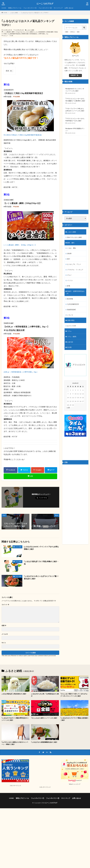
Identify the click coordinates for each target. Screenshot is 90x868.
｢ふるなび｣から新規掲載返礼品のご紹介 (44, 742)
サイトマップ (58, 8)
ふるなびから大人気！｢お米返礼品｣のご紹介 (45, 695)
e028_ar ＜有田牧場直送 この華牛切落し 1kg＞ (21, 372)
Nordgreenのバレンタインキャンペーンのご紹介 (75, 90)
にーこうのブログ (45, 4)
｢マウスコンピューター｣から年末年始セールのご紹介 (75, 120)
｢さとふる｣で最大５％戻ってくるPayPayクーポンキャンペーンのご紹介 (74, 695)
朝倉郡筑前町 (72, 310)
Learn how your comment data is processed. (42, 656)
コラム (69, 331)
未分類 (69, 347)
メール (5, 634)
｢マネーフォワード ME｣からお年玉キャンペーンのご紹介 (75, 110)
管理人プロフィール (15, 8)
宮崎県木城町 (25, 34)
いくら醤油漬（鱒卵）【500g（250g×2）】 (20, 245)
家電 (69, 286)
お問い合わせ (69, 8)
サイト (4, 643)
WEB (67, 32)
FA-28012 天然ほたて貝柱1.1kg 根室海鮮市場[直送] (23, 135)
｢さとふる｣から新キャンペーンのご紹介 (44, 718)
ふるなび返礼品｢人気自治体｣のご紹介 (14, 694)
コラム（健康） (72, 336)
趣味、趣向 (71, 243)
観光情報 (70, 299)
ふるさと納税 (14, 13)
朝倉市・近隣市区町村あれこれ (75, 292)
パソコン (70, 280)
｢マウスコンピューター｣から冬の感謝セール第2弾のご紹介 (75, 100)
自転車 (69, 253)
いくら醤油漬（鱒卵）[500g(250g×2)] (14, 32)
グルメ (69, 275)
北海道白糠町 (50, 32)
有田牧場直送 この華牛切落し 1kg (39, 34)
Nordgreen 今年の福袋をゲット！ (75, 129)
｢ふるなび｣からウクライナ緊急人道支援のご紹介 (74, 719)
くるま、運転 (72, 248)
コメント (5, 605)
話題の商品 (71, 320)
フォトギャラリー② (45, 8)
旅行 (69, 259)
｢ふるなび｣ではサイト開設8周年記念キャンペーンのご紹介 (15, 719)
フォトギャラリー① (30, 8)
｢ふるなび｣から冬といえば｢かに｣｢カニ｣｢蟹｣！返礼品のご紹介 (41, 577)
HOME (4, 8)
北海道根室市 (42, 32)
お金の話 (70, 342)
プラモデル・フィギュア (75, 270)
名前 (4, 625)
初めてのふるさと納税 (74, 237)
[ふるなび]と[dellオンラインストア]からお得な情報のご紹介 (41, 548)
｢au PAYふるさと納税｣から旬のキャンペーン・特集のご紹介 (15, 743)
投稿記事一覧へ (75, 75)
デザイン (73, 32)
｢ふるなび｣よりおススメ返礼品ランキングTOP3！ (35, 13)
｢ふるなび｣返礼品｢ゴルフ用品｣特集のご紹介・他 (41, 563)
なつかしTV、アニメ (74, 264)
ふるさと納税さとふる (31, 32)
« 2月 (68, 408)
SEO (78, 32)
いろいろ (70, 315)
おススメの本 (72, 326)
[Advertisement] (74, 171)
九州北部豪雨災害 (73, 304)
